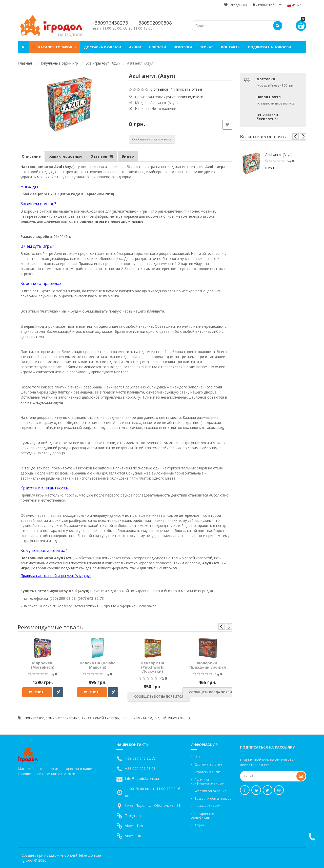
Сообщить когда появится (152, 139)
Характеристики (66, 156)
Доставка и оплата (103, 47)
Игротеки (183, 47)
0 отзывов (159, 89)
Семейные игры (106, 718)
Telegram (133, 815)
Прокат (206, 47)
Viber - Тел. (134, 826)
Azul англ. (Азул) (279, 154)
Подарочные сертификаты (202, 816)
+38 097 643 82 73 (140, 758)
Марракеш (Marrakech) (43, 665)
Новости (157, 47)
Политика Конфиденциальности (207, 781)
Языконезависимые (63, 718)
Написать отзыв (188, 89)
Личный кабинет (207, 806)
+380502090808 (154, 23)
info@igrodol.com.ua (142, 779)
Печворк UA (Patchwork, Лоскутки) (153, 667)
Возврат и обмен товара (213, 799)
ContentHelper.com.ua (83, 855)
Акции (135, 47)
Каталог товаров (54, 47)
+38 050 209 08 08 (140, 768)
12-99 (86, 718)
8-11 (125, 718)
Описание (31, 156)
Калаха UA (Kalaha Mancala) (98, 665)
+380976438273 (110, 23)
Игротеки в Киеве (207, 772)
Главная (25, 63)
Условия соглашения (210, 791)
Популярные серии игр (59, 63)
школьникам (141, 718)
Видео (128, 156)
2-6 (157, 718)
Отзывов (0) (102, 156)
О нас (199, 757)
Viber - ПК (133, 836)
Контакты (231, 47)
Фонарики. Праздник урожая (208, 665)
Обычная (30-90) (176, 718)
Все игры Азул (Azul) (103, 63)
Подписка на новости (269, 47)
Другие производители (184, 97)
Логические (34, 718)
